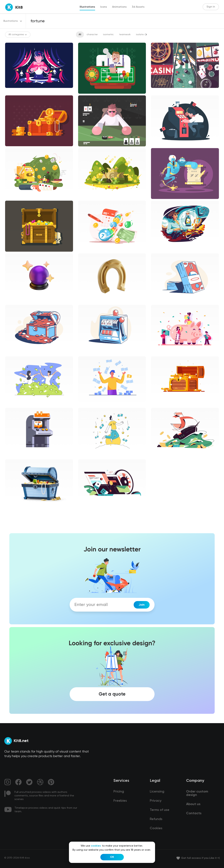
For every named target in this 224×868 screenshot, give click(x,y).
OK (112, 857)
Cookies (156, 828)
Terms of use (160, 810)
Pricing (119, 792)
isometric (108, 35)
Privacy (156, 801)
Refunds (156, 819)
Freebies (120, 801)
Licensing (157, 792)
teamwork (125, 35)
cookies (96, 846)
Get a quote (112, 694)
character (92, 35)
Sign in (211, 7)
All (80, 35)
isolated (141, 35)
